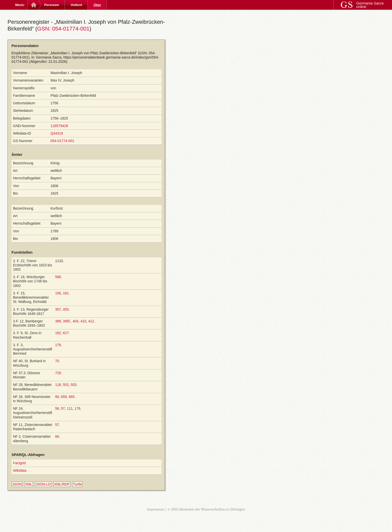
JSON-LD (43, 484)
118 (58, 385)
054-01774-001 (62, 141)
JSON (17, 484)
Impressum (156, 509)
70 (57, 361)
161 (66, 293)
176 (77, 408)
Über (97, 5)
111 (70, 408)
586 (58, 277)
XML (29, 484)
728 (58, 373)
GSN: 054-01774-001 (63, 29)
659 (64, 397)
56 (57, 408)
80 (57, 397)
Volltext (76, 5)
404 (75, 321)
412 (91, 321)
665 (72, 397)
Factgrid (19, 463)
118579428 (59, 126)
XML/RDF (62, 484)
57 (63, 408)
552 (66, 385)
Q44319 (57, 133)
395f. (67, 321)
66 (57, 436)
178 (58, 345)
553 (74, 385)
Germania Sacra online (370, 5)
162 (58, 333)
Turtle (77, 484)
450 (66, 309)
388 (58, 321)
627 (66, 333)
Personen (52, 5)
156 (58, 293)
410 (83, 321)
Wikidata (20, 470)
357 (58, 309)
